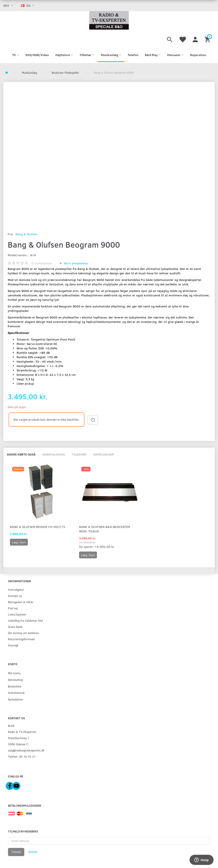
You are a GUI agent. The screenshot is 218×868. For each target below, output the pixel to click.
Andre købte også (21, 454)
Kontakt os (15, 596)
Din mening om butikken (23, 633)
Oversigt (13, 645)
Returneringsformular (22, 639)
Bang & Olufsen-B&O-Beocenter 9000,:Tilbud (104, 529)
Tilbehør (79, 454)
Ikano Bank (15, 627)
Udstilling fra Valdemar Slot (26, 620)
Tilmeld (16, 852)
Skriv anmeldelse (75, 263)
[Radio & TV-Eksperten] (109, 20)
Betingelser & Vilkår (21, 602)
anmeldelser (42, 263)
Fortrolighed (16, 590)
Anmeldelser (104, 454)
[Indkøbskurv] (208, 39)
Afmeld (33, 852)
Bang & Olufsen (26, 234)
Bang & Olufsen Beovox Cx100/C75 (38, 527)
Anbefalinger (54, 454)
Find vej (13, 608)
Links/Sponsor (17, 614)
